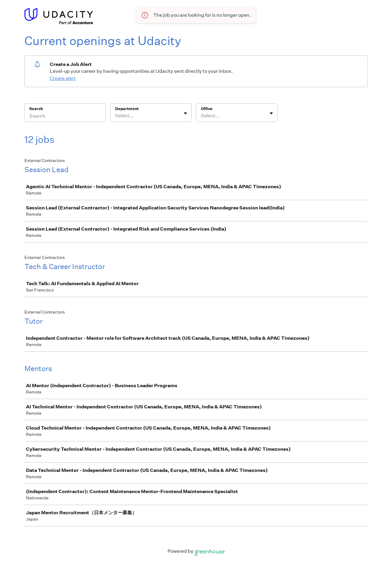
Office (207, 109)
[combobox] (116, 116)
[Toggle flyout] (185, 113)
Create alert (63, 78)
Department (127, 109)
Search (36, 109)
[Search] (65, 117)
